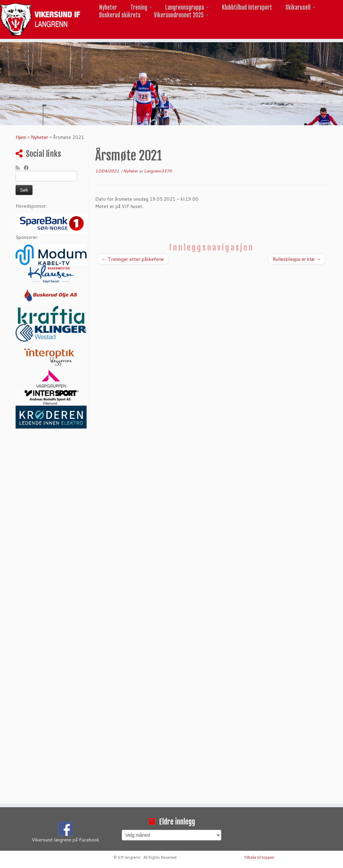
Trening (141, 7)
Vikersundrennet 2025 (181, 15)
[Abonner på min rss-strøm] (20, 168)
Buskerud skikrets (120, 15)
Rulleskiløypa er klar (297, 259)
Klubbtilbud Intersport (247, 7)
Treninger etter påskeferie (133, 259)
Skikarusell (300, 7)
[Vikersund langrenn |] (40, 19)
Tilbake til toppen (259, 857)
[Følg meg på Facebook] (28, 168)
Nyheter (108, 7)
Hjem (21, 137)
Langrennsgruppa (187, 7)
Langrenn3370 (158, 171)
